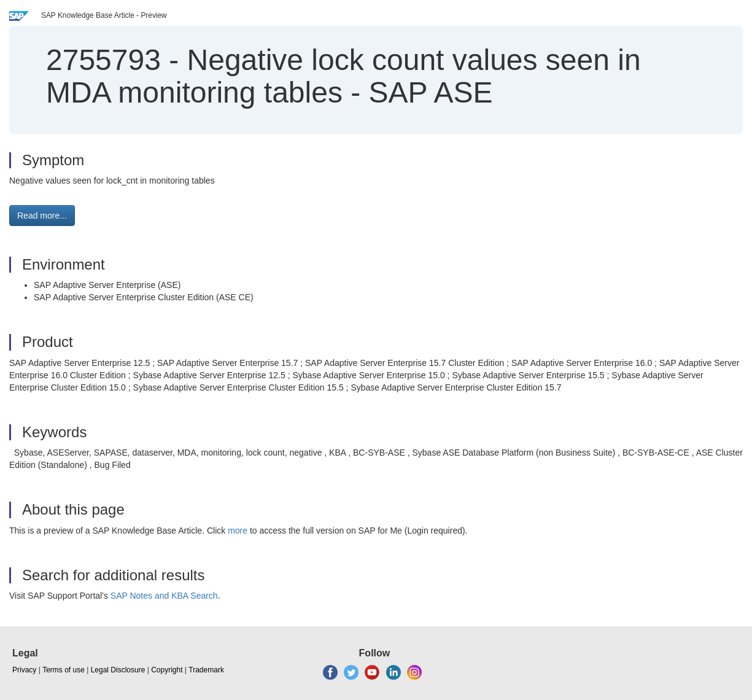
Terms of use (64, 670)
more (238, 531)
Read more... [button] (42, 216)
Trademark (206, 670)
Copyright (167, 670)
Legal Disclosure (118, 670)
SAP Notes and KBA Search (164, 596)
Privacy (24, 670)
